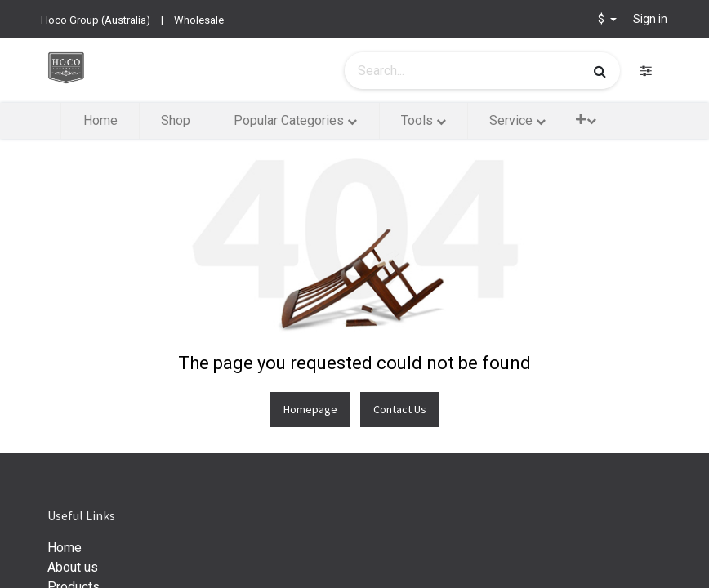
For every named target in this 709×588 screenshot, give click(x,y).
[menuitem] (100, 121)
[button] (586, 120)
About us (73, 567)
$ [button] (602, 19)
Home (65, 548)
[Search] (600, 71)
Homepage (310, 409)
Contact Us (400, 409)
